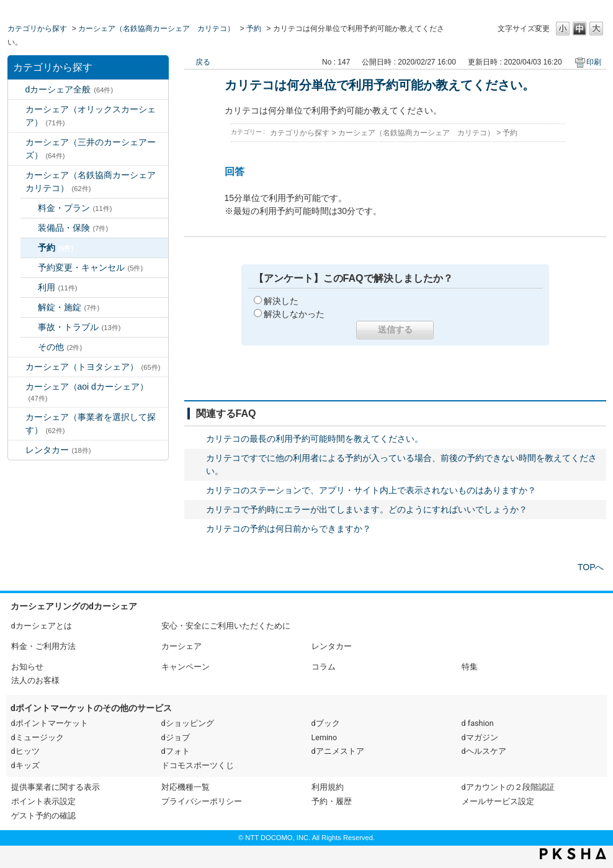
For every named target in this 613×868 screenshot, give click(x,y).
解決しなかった (294, 314)
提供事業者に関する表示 (56, 787)
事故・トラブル (79, 327)
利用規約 (328, 787)
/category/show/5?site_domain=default (17, 175)
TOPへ (591, 567)
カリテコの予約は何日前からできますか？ (289, 529)
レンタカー (58, 450)
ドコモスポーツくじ (198, 765)
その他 (60, 347)
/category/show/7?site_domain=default (17, 450)
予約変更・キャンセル (91, 267)
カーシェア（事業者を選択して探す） (91, 423)
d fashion (478, 723)
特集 (470, 667)
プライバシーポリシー (202, 801)
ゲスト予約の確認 (43, 816)
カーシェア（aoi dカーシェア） (87, 392)
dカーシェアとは (42, 626)
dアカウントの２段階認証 (508, 787)
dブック (326, 723)
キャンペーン (186, 667)
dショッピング (188, 723)
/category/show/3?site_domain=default (17, 110)
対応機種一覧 (186, 787)
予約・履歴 (332, 801)
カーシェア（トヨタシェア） (93, 367)
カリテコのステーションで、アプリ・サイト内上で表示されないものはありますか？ (371, 490)
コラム (324, 667)
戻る (203, 62)
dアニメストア (338, 751)
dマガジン (480, 737)
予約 (254, 29)
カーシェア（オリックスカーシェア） (91, 116)
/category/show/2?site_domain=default (17, 90)
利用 (58, 287)
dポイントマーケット (50, 723)
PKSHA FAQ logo (573, 854)
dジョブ (176, 737)
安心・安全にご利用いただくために (226, 626)
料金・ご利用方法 (43, 646)
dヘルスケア (484, 751)
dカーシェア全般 (69, 89)
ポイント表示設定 (43, 801)
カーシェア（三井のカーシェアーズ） (91, 149)
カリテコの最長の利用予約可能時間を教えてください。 (315, 439)
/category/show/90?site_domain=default (17, 387)
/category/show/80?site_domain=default (17, 417)
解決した (281, 301)
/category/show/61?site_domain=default (17, 367)
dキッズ (25, 765)
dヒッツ (25, 751)
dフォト (176, 751)
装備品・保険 (73, 228)
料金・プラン (75, 208)
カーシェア (181, 646)
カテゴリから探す (37, 29)
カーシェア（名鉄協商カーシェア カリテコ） (156, 29)
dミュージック (38, 737)
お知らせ (27, 667)
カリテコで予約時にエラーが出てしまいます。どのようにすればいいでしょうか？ (367, 509)
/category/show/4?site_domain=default (17, 142)
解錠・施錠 (69, 307)
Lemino (324, 737)
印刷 (594, 62)
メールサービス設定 (498, 801)
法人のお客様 (35, 680)
